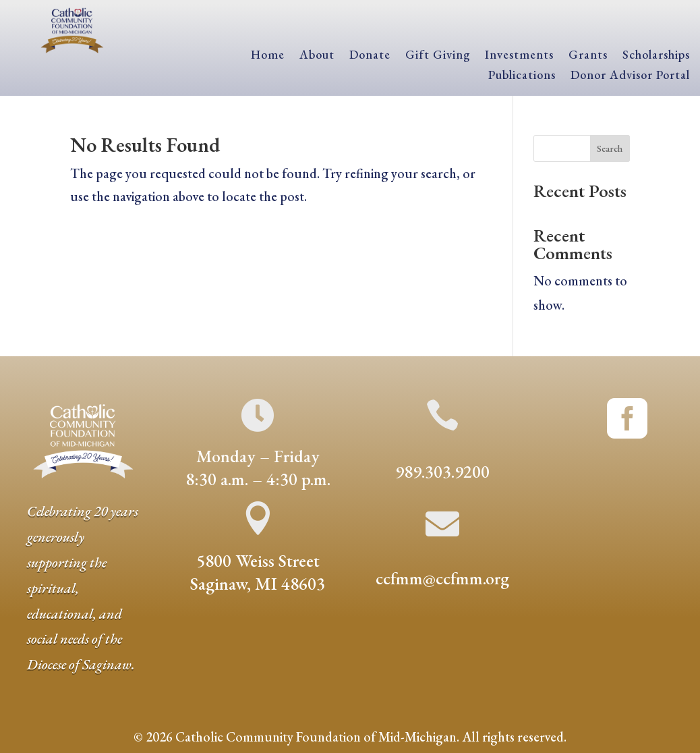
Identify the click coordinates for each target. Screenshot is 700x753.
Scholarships (656, 56)
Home (268, 56)
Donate (370, 56)
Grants (588, 56)
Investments (519, 56)
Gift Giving (438, 56)
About (317, 56)
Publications (522, 76)
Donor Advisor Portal (630, 76)
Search (610, 148)
